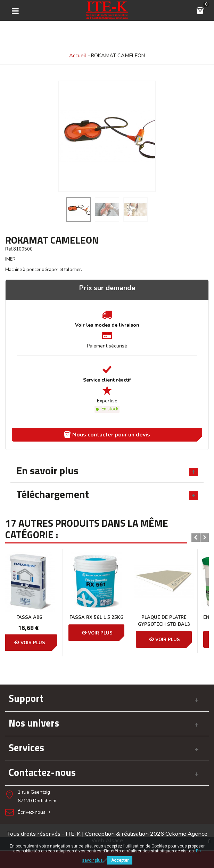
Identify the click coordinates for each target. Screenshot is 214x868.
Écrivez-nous (35, 812)
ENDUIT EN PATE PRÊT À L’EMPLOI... (174, 621)
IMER (10, 259)
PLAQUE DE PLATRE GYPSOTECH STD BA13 (106, 621)
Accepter (120, 860)
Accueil (78, 56)
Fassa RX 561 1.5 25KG (39, 617)
